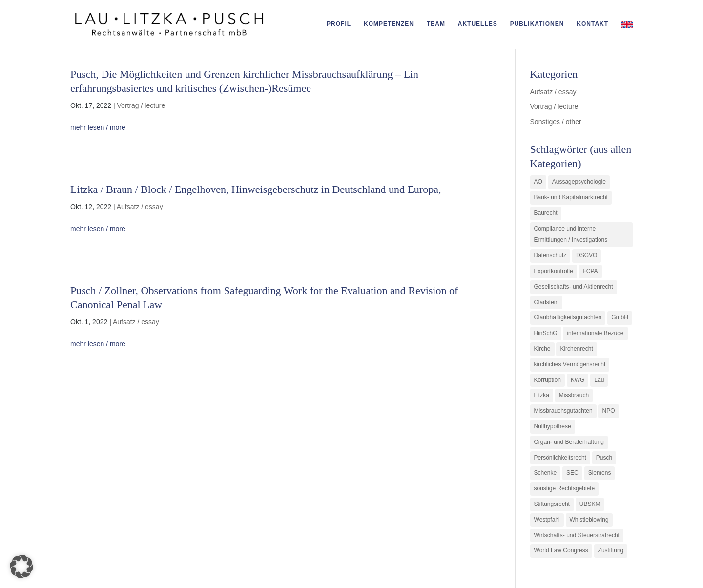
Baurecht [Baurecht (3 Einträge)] (546, 213)
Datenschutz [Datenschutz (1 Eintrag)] (550, 255)
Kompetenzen (389, 24)
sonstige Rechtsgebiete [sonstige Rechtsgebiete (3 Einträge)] (565, 488)
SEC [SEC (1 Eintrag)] (572, 473)
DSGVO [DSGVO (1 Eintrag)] (587, 255)
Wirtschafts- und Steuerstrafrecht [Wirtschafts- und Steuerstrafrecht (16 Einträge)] (577, 535)
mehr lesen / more (98, 127)
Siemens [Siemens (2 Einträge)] (600, 473)
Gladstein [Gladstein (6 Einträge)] (547, 302)
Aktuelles (478, 24)
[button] (21, 567)
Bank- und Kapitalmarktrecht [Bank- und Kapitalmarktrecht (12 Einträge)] (571, 197)
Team (436, 24)
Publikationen (537, 24)
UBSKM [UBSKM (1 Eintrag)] (590, 504)
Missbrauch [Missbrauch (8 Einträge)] (574, 395)
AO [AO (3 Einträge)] (538, 182)
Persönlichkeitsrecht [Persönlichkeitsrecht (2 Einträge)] (560, 458)
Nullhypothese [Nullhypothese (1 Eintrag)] (553, 426)
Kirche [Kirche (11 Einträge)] (542, 349)
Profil (339, 24)
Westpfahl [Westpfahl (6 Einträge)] (547, 520)
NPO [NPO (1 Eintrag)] (608, 411)
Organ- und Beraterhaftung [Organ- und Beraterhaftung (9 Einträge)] (569, 442)
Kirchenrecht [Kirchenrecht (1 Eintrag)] (576, 349)
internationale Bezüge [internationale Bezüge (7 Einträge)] (595, 333)
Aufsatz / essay (140, 207)
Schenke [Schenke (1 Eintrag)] (546, 473)
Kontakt (592, 24)
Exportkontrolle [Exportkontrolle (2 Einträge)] (554, 271)
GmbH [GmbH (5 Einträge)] (620, 317)
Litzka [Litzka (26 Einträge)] (542, 395)
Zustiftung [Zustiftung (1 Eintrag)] (611, 550)
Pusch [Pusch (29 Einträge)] (604, 458)
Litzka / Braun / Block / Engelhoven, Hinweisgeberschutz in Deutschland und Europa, (256, 189)
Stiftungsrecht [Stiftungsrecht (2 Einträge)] (552, 504)
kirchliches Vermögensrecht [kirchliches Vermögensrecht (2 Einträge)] (570, 364)
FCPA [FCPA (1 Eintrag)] (590, 271)
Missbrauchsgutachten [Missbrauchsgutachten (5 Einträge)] (563, 411)
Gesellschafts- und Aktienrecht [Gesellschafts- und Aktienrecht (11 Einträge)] (574, 287)
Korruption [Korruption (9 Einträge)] (548, 380)
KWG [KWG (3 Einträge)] (578, 380)
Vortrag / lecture (141, 105)
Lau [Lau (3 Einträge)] (599, 380)
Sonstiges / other (556, 122)
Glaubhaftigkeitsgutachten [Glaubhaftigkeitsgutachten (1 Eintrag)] (568, 317)
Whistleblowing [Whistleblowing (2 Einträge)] (589, 520)
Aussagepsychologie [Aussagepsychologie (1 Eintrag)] (579, 182)
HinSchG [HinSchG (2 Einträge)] (546, 333)
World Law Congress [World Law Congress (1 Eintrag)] (561, 550)
